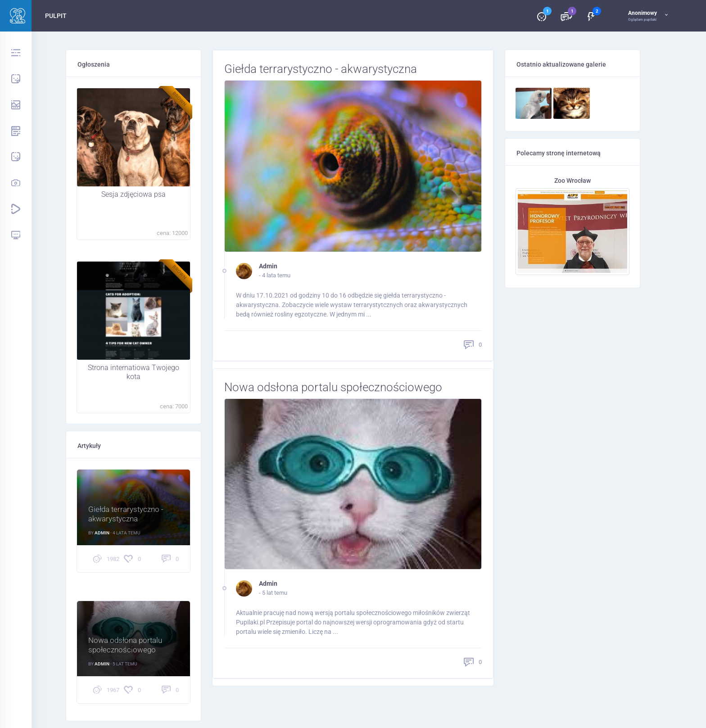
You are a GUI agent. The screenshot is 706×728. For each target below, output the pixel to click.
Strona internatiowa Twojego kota (134, 372)
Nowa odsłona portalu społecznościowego (342, 389)
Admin (268, 267)
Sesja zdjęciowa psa (134, 194)
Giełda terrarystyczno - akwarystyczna (328, 70)
